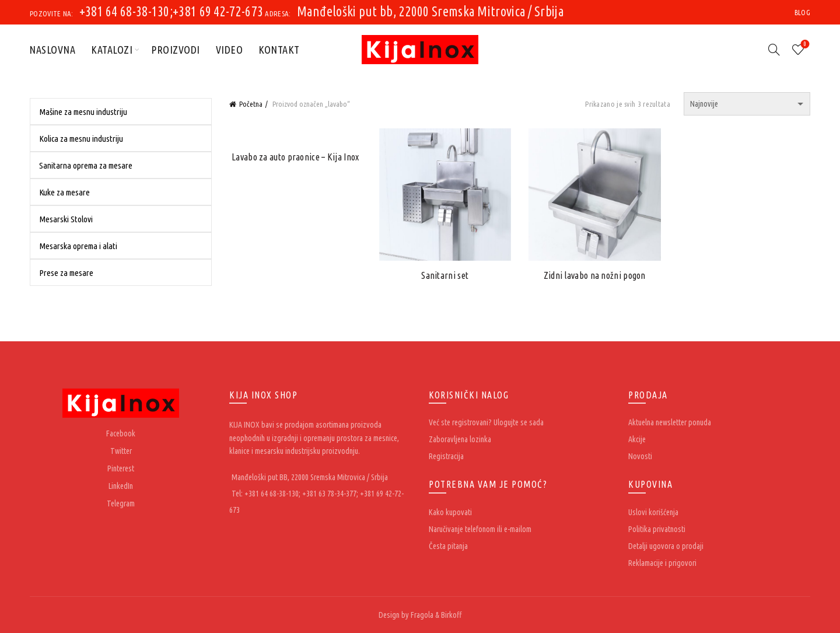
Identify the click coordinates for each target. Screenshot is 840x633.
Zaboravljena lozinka (460, 439)
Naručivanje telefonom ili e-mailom (480, 529)
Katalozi (112, 50)
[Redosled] (747, 104)
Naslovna (52, 50)
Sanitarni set (445, 275)
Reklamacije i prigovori (662, 563)
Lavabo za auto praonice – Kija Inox (295, 157)
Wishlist (804, 45)
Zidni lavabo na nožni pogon (595, 275)
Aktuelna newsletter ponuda (670, 422)
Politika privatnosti (657, 529)
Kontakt (279, 50)
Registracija (446, 456)
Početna (251, 104)
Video (230, 50)
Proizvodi (176, 50)
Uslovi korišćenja (653, 512)
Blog (802, 13)
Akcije (637, 439)
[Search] (774, 50)
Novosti (640, 456)
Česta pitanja (448, 546)
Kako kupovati (450, 512)
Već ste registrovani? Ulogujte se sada (486, 422)
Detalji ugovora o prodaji (666, 546)
